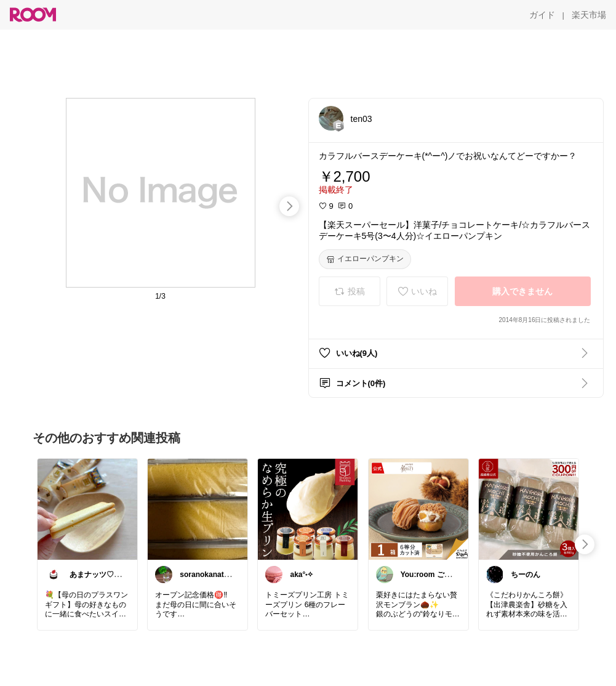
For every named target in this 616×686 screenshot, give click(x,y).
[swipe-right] (289, 206)
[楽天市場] (589, 15)
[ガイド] (542, 15)
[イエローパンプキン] (365, 259)
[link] (87, 509)
